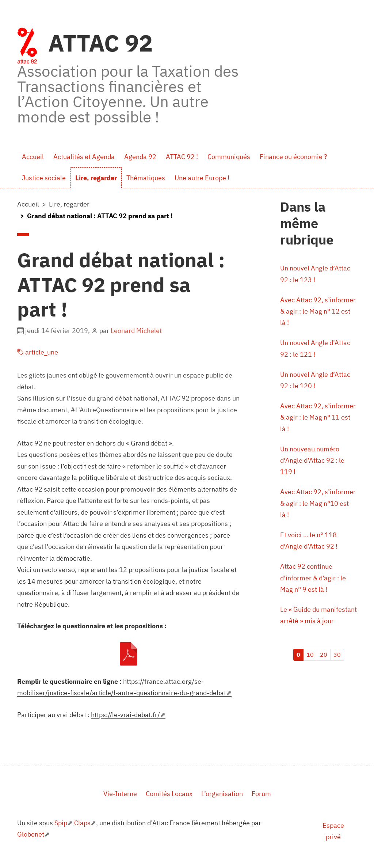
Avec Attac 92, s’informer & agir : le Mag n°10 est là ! (318, 505)
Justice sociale (44, 178)
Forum (261, 794)
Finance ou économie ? (293, 157)
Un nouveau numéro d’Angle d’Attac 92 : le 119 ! (312, 462)
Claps (82, 823)
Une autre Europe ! (202, 178)
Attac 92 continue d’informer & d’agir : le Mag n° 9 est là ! (313, 580)
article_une (38, 352)
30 (337, 657)
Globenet (31, 834)
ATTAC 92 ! (182, 157)
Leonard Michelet (136, 331)
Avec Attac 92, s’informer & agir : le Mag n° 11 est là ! (318, 418)
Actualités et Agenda (84, 157)
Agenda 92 (140, 157)
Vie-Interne (120, 794)
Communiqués (229, 157)
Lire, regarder (96, 178)
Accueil (33, 157)
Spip (61, 823)
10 (310, 657)
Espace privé (333, 831)
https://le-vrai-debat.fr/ (125, 715)
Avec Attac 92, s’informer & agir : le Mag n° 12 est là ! (318, 311)
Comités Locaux (169, 794)
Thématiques (146, 178)
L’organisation (222, 794)
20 (324, 657)
